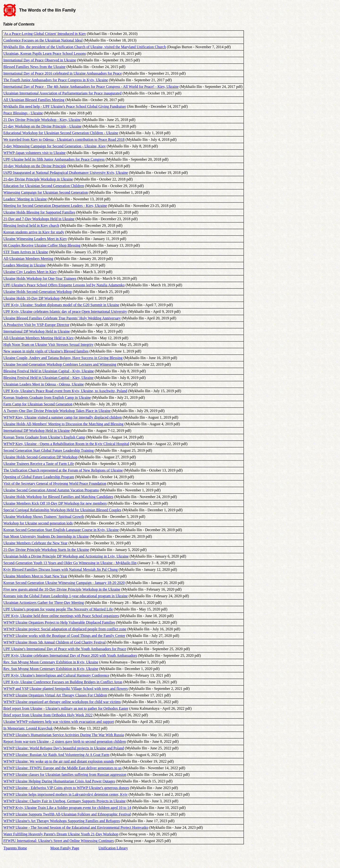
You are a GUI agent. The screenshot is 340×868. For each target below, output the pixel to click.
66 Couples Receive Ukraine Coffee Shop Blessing (42, 245)
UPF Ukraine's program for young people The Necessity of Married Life (58, 609)
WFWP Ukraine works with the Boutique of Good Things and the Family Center (64, 636)
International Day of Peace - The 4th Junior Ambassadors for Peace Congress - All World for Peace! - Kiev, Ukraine (91, 87)
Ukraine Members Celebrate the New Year (35, 543)
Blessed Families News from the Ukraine (34, 67)
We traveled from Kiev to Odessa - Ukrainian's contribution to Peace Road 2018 (64, 140)
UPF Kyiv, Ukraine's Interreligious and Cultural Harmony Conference (56, 675)
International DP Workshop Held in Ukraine (37, 331)
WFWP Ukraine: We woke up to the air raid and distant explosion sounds (59, 761)
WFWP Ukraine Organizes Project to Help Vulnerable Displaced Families (59, 622)
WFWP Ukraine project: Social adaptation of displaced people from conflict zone (65, 629)
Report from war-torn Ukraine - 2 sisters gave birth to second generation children (65, 741)
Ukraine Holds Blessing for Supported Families (39, 212)
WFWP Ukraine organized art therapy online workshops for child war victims (62, 702)
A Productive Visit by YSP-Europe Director (36, 325)
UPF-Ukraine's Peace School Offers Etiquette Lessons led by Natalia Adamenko (64, 285)
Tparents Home (15, 848)
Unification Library (113, 848)
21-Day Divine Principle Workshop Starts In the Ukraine (46, 550)
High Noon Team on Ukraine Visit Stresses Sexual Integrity (48, 345)
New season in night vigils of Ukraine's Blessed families (46, 351)
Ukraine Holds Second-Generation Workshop (38, 292)
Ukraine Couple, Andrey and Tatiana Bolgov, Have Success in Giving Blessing (63, 358)
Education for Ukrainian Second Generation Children (44, 186)
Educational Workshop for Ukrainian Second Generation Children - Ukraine (61, 133)
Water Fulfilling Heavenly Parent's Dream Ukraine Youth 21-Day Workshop (61, 834)
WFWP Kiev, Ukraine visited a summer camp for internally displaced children (63, 417)
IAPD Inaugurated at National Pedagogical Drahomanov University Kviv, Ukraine (66, 173)
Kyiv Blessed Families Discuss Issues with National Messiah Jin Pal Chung (60, 569)
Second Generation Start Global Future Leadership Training (49, 450)
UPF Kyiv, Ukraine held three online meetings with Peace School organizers (61, 616)
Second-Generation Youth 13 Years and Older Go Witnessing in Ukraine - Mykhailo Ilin (70, 563)
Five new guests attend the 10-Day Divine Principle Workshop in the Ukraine (62, 589)
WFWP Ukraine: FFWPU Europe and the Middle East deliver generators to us (62, 768)
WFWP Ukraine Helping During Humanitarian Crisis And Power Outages (59, 781)
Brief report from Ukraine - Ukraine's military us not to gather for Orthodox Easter (66, 708)
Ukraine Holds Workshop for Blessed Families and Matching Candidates (58, 497)
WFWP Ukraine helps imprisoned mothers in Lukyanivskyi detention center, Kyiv (66, 794)
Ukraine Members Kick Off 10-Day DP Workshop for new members (55, 503)
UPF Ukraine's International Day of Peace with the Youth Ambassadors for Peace (65, 649)
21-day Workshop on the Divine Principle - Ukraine (42, 126)
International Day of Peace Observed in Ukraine (40, 60)
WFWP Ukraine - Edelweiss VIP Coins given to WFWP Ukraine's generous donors (66, 788)
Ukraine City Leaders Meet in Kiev (30, 272)
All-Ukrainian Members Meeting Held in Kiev (38, 338)
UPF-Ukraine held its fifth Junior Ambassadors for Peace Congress (54, 159)
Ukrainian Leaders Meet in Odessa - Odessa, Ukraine (44, 384)
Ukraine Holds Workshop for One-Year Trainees (40, 278)
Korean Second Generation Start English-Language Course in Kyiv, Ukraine (61, 530)
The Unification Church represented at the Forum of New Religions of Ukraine (63, 470)
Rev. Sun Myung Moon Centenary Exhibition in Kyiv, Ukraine (51, 662)
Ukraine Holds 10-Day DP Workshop (32, 298)
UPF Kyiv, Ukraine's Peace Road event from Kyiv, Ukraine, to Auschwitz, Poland (65, 391)
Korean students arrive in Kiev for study (34, 232)
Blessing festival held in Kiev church (31, 226)
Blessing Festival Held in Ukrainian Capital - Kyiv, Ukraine (49, 371)
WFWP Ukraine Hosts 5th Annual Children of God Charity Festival (55, 642)
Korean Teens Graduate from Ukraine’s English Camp (44, 437)
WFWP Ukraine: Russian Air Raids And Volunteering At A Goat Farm (56, 755)
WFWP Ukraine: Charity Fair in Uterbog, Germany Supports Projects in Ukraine (64, 801)
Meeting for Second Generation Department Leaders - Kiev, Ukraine (55, 206)
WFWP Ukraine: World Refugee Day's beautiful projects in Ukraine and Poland (64, 748)
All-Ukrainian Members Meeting (28, 259)
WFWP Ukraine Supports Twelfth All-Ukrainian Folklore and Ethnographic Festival (67, 814)
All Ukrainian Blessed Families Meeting (34, 100)
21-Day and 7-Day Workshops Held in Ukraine (39, 219)
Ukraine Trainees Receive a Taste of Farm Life (39, 464)
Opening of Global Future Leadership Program (39, 477)
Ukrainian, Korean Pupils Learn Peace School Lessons (45, 54)
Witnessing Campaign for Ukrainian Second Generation (46, 192)
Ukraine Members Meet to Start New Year (35, 576)
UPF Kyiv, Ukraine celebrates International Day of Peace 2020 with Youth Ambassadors (70, 655)
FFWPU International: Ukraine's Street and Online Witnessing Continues (59, 841)
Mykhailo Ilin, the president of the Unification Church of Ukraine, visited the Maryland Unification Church (85, 47)
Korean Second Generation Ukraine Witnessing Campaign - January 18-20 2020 (64, 583)
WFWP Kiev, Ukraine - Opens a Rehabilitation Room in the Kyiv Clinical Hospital (66, 444)
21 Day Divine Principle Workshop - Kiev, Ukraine (42, 120)
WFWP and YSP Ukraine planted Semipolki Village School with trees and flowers (66, 689)
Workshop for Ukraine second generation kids (38, 523)
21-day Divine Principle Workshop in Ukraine (38, 179)
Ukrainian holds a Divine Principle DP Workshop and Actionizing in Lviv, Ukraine (66, 556)
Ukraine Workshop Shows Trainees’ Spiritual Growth (44, 517)
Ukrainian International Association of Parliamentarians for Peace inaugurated (62, 93)
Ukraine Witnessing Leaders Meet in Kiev (35, 239)
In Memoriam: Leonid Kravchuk (28, 728)
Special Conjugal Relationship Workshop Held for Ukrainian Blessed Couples (62, 510)
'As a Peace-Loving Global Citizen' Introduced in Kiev (45, 34)
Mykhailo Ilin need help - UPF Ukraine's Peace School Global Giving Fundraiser (65, 106)
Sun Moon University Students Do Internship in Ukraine (46, 536)
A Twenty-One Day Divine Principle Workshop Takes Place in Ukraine (57, 411)
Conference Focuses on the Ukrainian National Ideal (43, 40)
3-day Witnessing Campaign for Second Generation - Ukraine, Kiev (55, 146)
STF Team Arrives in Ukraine (26, 252)
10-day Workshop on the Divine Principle (35, 166)
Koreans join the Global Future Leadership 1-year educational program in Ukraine (66, 596)
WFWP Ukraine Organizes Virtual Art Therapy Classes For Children (55, 695)
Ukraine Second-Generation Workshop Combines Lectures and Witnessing (60, 364)
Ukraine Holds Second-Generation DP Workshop (40, 457)
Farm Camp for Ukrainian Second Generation (38, 404)
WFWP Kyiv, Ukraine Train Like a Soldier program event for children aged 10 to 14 (67, 808)
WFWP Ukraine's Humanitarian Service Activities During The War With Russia (64, 735)
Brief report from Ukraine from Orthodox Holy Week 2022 (48, 715)
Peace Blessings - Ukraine (23, 113)
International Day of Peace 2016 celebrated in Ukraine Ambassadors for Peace (63, 73)
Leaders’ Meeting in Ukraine (25, 199)
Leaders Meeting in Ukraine (25, 265)
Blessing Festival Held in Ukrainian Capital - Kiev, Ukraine (48, 378)
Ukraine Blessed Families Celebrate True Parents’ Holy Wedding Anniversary (62, 318)
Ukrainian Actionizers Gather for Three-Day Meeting (44, 603)
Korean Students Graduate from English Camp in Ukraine (47, 397)
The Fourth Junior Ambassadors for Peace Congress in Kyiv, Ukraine (56, 80)
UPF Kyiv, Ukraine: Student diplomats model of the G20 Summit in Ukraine (61, 305)
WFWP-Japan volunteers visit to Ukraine (34, 153)
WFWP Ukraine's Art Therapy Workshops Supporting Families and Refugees (62, 821)
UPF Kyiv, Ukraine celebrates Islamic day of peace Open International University (65, 312)
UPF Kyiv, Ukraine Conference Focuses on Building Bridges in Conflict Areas (63, 682)
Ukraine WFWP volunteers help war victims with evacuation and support (59, 722)
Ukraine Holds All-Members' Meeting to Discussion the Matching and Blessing (63, 424)
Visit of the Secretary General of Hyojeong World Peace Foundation (55, 483)
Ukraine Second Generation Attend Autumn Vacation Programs (51, 490)
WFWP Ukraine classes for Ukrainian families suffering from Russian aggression (65, 775)
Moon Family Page (65, 848)
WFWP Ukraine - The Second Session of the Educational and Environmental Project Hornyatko (76, 827)
